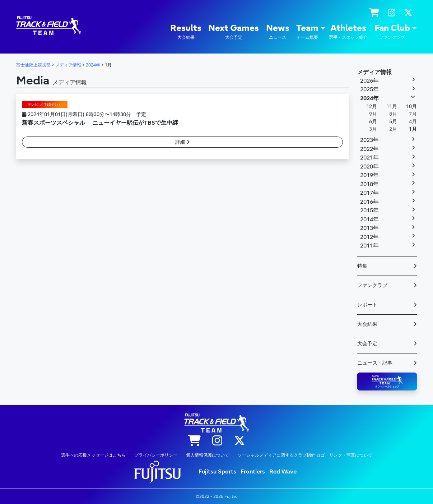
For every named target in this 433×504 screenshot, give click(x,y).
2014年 (369, 219)
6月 (373, 122)
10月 (411, 107)
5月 (393, 122)
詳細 (183, 142)
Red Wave (283, 472)
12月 (372, 107)
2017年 (369, 193)
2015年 (369, 211)
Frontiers (253, 472)
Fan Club (392, 32)
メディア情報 (374, 72)
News (278, 32)
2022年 (369, 149)
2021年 (369, 158)
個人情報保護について (208, 455)
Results (186, 32)
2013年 (369, 228)
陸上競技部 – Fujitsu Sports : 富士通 (48, 26)
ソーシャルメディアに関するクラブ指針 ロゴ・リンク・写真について (305, 455)
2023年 (369, 140)
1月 (413, 129)
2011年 (369, 246)
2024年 (369, 98)
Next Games (234, 32)
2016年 (369, 202)
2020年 (369, 167)
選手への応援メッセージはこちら (93, 455)
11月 (392, 107)
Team (307, 32)
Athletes (348, 32)
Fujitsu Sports (217, 472)
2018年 (369, 184)
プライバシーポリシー (156, 455)
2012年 (369, 237)
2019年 (369, 175)
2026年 (369, 81)
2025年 (369, 89)
